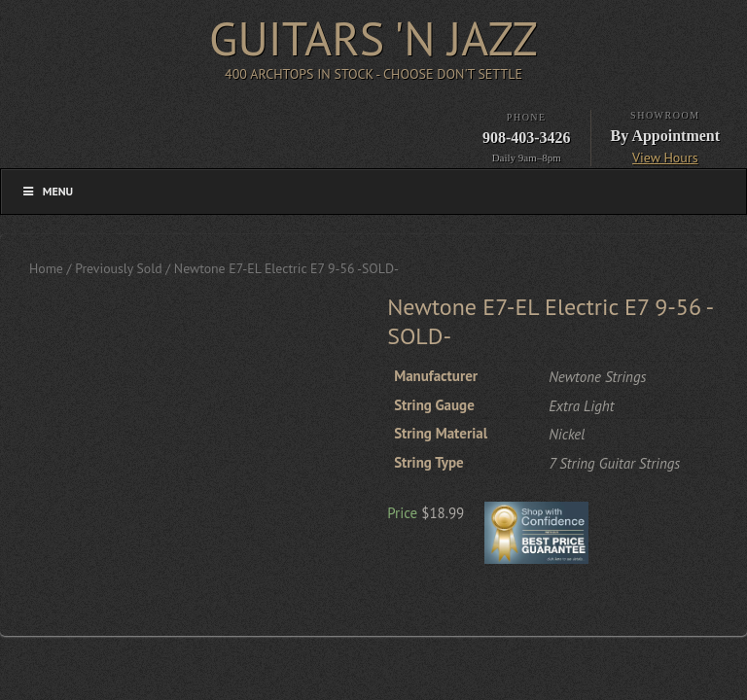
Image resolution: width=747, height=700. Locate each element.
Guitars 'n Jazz (373, 38)
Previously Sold (118, 268)
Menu (47, 191)
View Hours (665, 157)
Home (46, 268)
